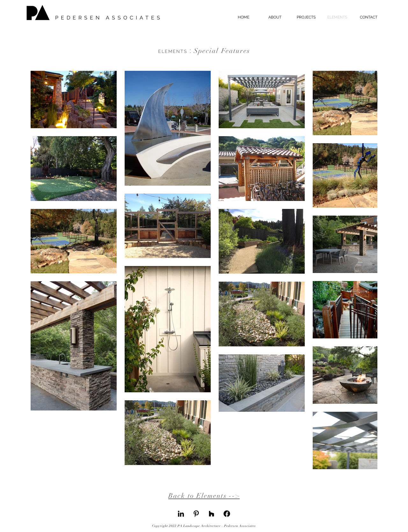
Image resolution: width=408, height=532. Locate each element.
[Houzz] (211, 514)
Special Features (204, 51)
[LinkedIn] (181, 514)
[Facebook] (227, 514)
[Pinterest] (196, 514)
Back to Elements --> (204, 496)
